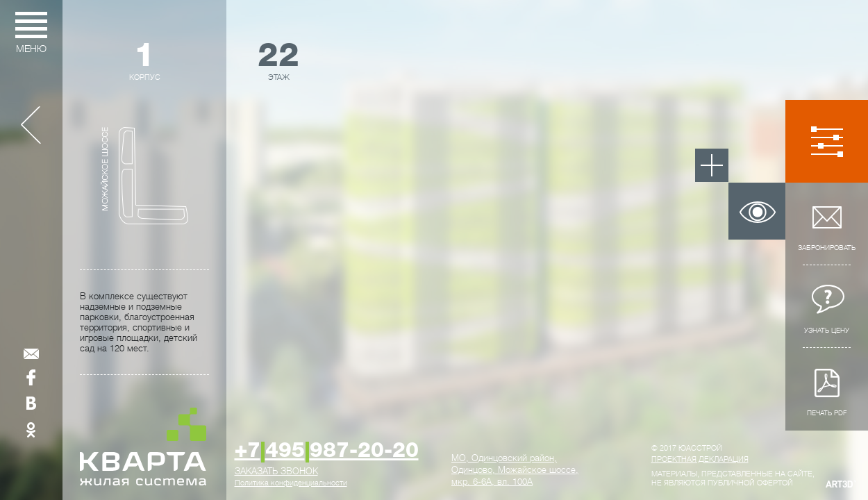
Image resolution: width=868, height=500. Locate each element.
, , (515, 470)
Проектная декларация (700, 459)
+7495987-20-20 (327, 452)
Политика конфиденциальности (291, 483)
